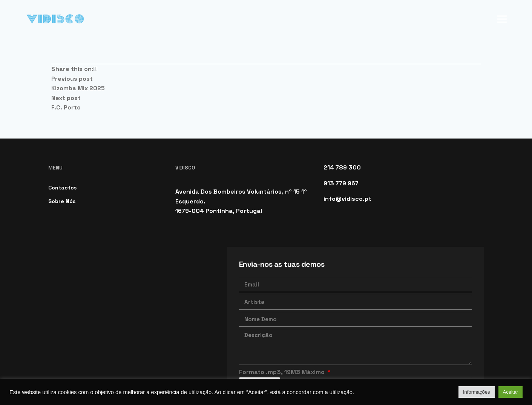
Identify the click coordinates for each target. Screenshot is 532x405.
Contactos (62, 140)
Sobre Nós (62, 154)
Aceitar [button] (511, 392)
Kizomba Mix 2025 (78, 41)
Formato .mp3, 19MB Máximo (283, 325)
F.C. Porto (66, 60)
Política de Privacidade (140, 362)
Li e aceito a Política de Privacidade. (300, 346)
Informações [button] (477, 392)
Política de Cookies (74, 362)
